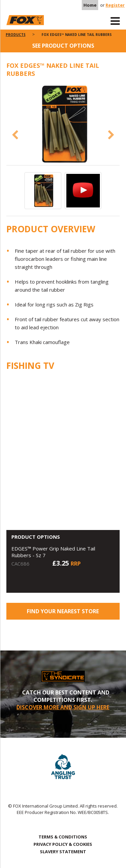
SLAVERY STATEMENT (63, 852)
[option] (63, 125)
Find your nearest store (63, 611)
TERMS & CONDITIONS (63, 837)
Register (115, 5)
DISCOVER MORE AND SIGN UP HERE (63, 707)
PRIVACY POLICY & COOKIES (63, 844)
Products (16, 35)
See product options (63, 46)
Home (90, 5)
